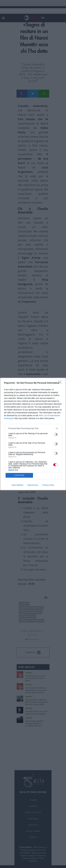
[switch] (55, 434)
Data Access (33, 485)
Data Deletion (18, 485)
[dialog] (33, 434)
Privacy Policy (48, 485)
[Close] (61, 383)
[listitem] (33, 428)
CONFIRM (19, 475)
